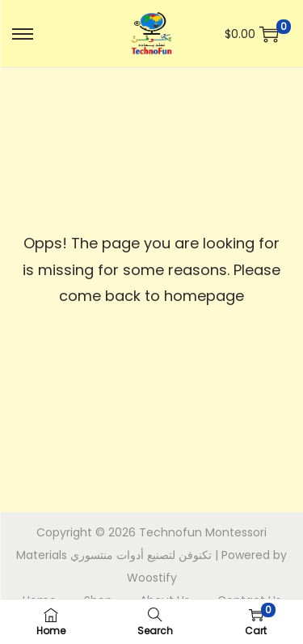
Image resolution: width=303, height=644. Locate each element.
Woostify (152, 578)
